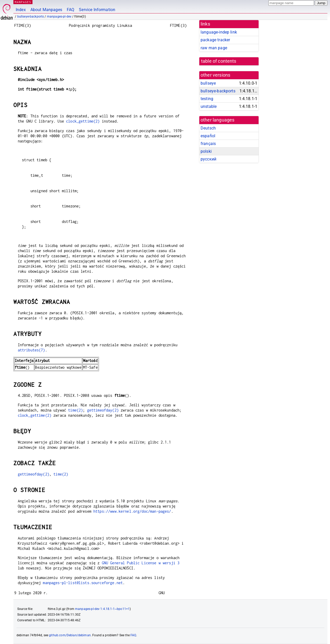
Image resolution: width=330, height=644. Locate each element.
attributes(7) (31, 350)
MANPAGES (23, 2)
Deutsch (208, 128)
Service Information (97, 10)
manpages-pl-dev (59, 17)
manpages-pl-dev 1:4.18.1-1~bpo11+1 (102, 609)
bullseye (208, 83)
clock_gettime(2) (83, 121)
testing (207, 99)
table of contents (219, 61)
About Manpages (46, 10)
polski (206, 151)
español (208, 136)
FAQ (71, 10)
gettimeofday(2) (103, 410)
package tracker (215, 40)
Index (21, 10)
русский (208, 159)
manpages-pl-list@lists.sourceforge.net (83, 583)
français (208, 144)
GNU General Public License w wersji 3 (141, 563)
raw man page (214, 48)
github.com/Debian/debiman (70, 635)
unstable (209, 106)
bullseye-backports (31, 17)
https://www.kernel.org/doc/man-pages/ (132, 511)
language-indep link (219, 32)
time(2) (75, 410)
